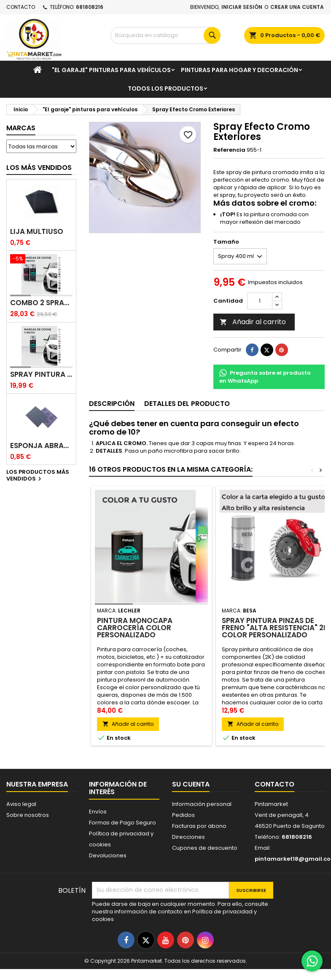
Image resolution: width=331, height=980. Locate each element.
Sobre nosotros (28, 815)
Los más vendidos (39, 168)
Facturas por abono (199, 826)
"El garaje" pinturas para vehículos (111, 70)
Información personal (202, 804)
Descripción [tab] (112, 404)
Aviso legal (21, 804)
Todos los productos (165, 89)
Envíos (98, 812)
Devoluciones (108, 855)
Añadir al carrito (253, 322)
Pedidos (183, 815)
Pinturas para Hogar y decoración (240, 70)
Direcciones (188, 837)
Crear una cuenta (297, 7)
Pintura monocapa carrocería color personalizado (135, 628)
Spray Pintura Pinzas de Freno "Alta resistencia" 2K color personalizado (275, 628)
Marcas (21, 128)
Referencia (229, 150)
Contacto (21, 7)
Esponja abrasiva (41, 446)
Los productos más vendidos (38, 476)
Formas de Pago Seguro (122, 823)
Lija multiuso (37, 232)
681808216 (90, 7)
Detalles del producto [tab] (187, 404)
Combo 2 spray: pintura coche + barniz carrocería (41, 303)
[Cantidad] (260, 301)
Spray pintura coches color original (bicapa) (41, 375)
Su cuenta (191, 784)
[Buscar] (166, 35)
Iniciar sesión (242, 7)
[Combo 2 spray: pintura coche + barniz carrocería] (41, 260)
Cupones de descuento (205, 848)
